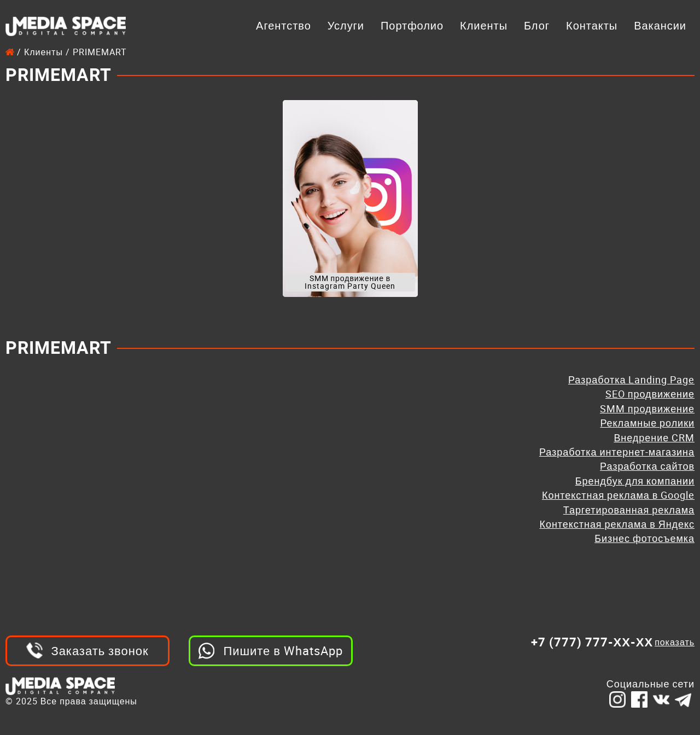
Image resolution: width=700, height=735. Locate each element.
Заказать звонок (100, 651)
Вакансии (660, 25)
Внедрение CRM (654, 437)
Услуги (346, 25)
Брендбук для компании (635, 481)
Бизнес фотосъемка (644, 538)
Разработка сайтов (647, 466)
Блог (537, 25)
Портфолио (412, 25)
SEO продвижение (650, 394)
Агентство (284, 25)
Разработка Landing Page (631, 380)
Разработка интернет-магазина (617, 452)
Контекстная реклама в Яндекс (617, 524)
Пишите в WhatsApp (283, 651)
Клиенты (484, 25)
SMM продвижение (647, 409)
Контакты (592, 25)
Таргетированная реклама (629, 510)
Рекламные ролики (647, 423)
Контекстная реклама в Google (618, 495)
